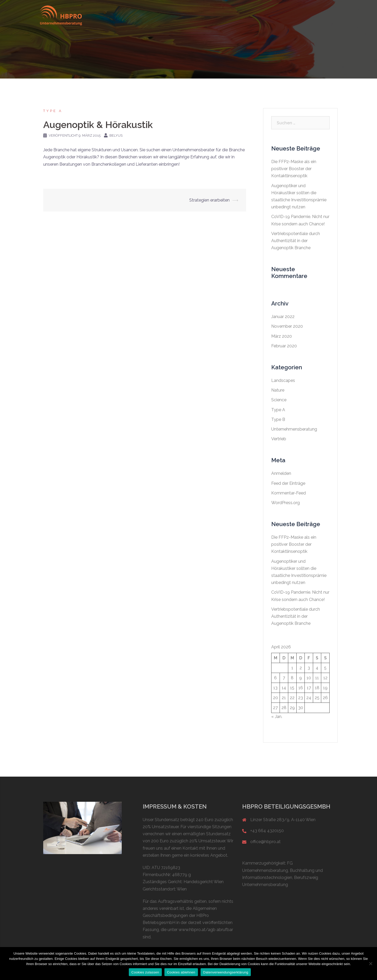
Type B (278, 419)
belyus (116, 135)
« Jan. (277, 717)
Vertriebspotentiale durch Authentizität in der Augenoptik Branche (296, 241)
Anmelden (281, 473)
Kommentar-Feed (289, 493)
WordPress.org (285, 503)
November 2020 (287, 326)
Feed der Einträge (288, 483)
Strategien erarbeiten (209, 200)
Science (279, 400)
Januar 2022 (283, 317)
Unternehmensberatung (294, 429)
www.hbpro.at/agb (197, 930)
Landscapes (283, 380)
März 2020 (282, 336)
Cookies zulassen (145, 972)
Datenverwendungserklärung (226, 972)
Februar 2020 (284, 346)
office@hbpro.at (265, 842)
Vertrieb (279, 439)
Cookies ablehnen (181, 972)
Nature (278, 390)
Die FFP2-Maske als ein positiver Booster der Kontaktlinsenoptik (294, 169)
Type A (53, 111)
